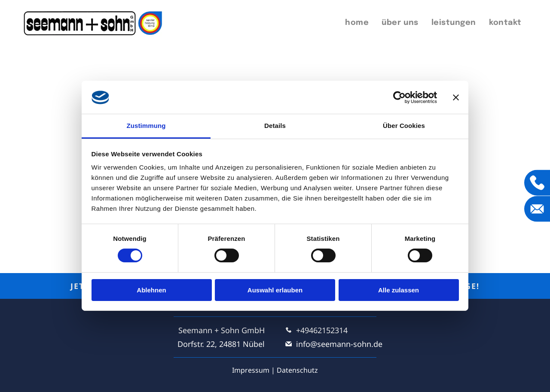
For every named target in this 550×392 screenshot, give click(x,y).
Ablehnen (151, 290)
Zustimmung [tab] (146, 126)
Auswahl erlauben (275, 290)
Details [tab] (275, 126)
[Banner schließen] (456, 97)
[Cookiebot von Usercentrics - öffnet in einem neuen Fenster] (399, 97)
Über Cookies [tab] (404, 126)
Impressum (251, 370)
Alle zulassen (399, 290)
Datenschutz (297, 370)
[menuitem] (357, 23)
